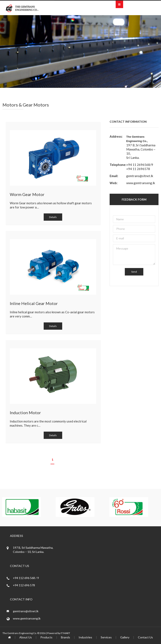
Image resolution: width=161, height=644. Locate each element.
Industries (85, 637)
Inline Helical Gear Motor (34, 303)
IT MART (65, 633)
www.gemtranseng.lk (141, 183)
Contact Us (145, 637)
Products (46, 637)
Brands (66, 637)
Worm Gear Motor (27, 194)
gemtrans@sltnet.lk (140, 176)
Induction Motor (25, 413)
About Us (26, 637)
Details (53, 217)
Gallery (125, 637)
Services (106, 637)
